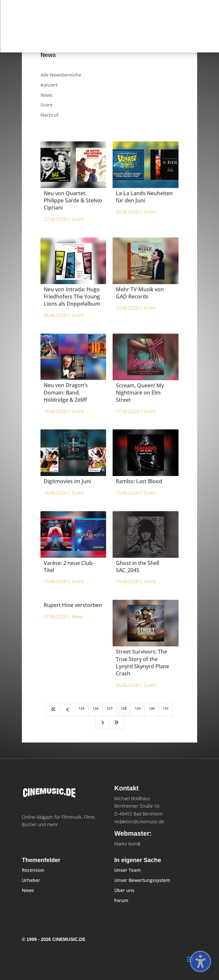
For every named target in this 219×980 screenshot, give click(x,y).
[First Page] (54, 709)
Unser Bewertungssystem (142, 880)
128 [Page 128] (124, 708)
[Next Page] (102, 722)
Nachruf (49, 115)
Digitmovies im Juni (67, 481)
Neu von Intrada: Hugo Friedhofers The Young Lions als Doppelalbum (72, 297)
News (47, 95)
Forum (121, 900)
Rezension (33, 870)
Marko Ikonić (127, 844)
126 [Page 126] (96, 708)
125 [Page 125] (82, 708)
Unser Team (127, 870)
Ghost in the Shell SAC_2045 (138, 567)
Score (47, 105)
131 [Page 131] (166, 708)
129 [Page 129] (138, 708)
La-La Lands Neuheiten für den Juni (144, 197)
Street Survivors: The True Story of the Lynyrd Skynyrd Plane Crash (142, 663)
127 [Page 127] (110, 708)
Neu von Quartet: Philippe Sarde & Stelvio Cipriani (73, 201)
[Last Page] (117, 722)
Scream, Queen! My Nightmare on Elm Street (140, 393)
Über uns (124, 890)
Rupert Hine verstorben (73, 605)
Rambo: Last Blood (139, 481)
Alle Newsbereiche (61, 75)
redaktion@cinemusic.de (139, 821)
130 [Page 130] (152, 708)
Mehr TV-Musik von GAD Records (140, 293)
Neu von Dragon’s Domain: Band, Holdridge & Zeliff (66, 392)
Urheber (31, 880)
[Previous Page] (68, 709)
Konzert (49, 85)
